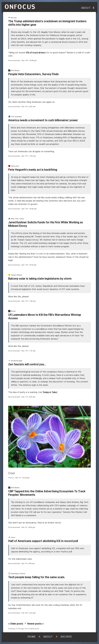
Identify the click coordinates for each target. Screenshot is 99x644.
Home (32, 637)
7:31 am (32, 351)
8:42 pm (32, 527)
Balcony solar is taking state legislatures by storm (40, 279)
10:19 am (33, 265)
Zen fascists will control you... (27, 364)
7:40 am (33, 301)
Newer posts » (35, 624)
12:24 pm (26, 478)
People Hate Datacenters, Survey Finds (33, 74)
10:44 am (33, 209)
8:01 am (32, 107)
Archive (66, 637)
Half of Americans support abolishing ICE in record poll (43, 541)
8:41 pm (32, 563)
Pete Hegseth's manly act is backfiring (33, 170)
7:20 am (33, 156)
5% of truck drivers (36, 53)
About (86, 8)
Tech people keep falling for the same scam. (37, 577)
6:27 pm (33, 613)
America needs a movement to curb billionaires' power (43, 120)
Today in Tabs (50, 392)
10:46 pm (33, 60)
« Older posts (16, 624)
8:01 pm (32, 397)
